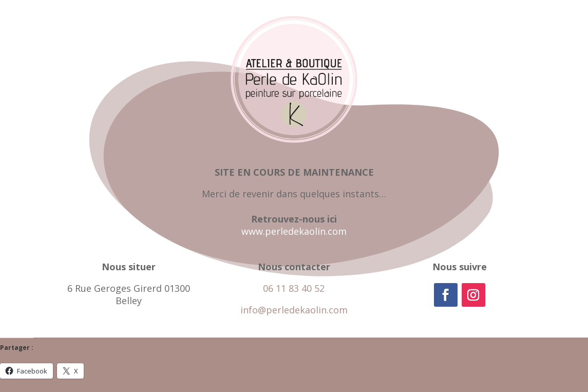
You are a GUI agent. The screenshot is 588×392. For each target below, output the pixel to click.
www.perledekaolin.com (294, 231)
